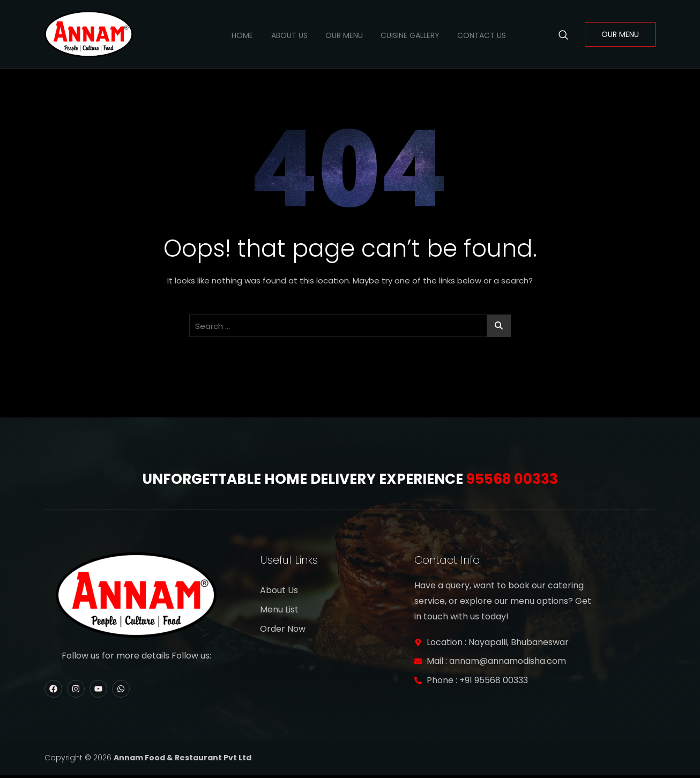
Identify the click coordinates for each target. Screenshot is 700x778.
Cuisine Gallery (405, 34)
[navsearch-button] (563, 34)
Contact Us (480, 34)
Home (226, 34)
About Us (277, 34)
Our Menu (335, 34)
